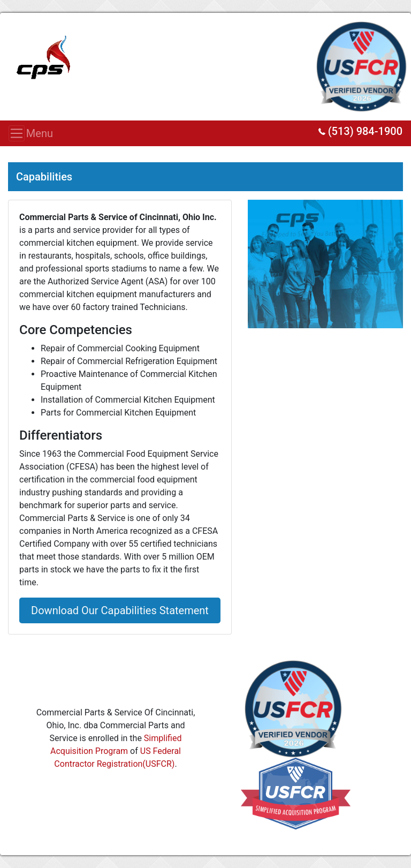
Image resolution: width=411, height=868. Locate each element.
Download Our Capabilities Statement (120, 610)
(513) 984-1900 (360, 131)
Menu (20, 133)
